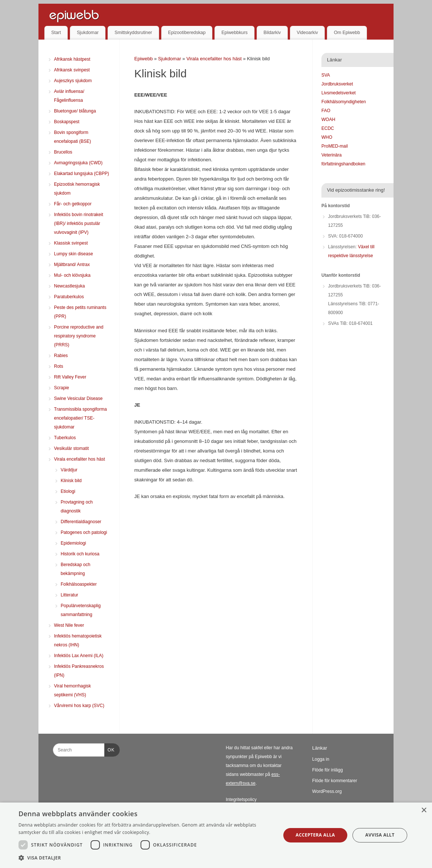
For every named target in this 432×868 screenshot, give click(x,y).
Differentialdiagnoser (81, 522)
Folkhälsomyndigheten (344, 102)
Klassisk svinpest (71, 243)
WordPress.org (327, 791)
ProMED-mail (335, 146)
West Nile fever (69, 625)
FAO (326, 111)
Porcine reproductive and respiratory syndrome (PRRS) (79, 336)
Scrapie (62, 388)
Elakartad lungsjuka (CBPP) (82, 174)
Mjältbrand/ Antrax (72, 265)
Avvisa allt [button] (380, 835)
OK (109, 749)
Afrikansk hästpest (72, 59)
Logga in (321, 759)
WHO (327, 137)
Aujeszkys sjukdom (73, 81)
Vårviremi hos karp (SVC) (79, 706)
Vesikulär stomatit (71, 448)
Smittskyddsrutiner (134, 33)
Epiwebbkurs (235, 33)
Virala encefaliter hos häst (215, 59)
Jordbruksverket (337, 84)
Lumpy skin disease (73, 254)
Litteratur (69, 595)
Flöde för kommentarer (335, 781)
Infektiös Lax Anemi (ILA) (79, 656)
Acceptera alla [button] (315, 835)
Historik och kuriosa (80, 554)
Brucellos (63, 152)
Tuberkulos (65, 438)
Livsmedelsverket (339, 93)
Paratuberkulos (69, 297)
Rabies (61, 356)
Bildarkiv (272, 33)
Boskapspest (67, 122)
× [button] (424, 810)
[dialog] (216, 835)
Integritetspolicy (241, 800)
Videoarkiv (307, 33)
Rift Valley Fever (70, 377)
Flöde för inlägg (328, 770)
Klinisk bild (71, 481)
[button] (146, 858)
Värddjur (69, 470)
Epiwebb (144, 59)
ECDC (328, 128)
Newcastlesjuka (69, 286)
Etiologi (68, 491)
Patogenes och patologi (84, 532)
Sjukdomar (88, 33)
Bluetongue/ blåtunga (75, 111)
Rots (59, 366)
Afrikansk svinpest (72, 70)
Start (56, 33)
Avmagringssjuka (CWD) (78, 163)
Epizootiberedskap (187, 33)
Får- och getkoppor (73, 204)
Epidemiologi (73, 543)
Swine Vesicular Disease (78, 398)
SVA (326, 75)
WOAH (328, 120)
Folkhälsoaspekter (79, 584)
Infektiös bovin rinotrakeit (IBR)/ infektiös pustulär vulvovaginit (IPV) (79, 223)
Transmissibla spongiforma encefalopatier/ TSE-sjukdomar (80, 418)
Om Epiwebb (347, 33)
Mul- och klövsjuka (72, 275)
